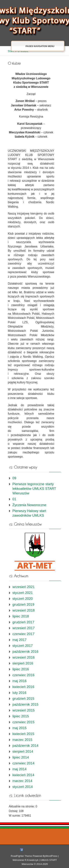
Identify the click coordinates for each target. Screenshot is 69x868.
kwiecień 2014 (23, 775)
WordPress (52, 856)
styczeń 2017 (23, 646)
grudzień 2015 (23, 699)
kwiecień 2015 (23, 734)
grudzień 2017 (23, 622)
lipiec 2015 (21, 716)
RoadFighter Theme (21, 856)
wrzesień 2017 (24, 628)
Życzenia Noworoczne (29, 505)
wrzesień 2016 (24, 657)
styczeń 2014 (23, 787)
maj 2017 (20, 640)
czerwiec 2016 (24, 675)
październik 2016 (26, 652)
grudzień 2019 (23, 604)
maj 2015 (20, 728)
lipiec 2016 (21, 669)
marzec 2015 (22, 740)
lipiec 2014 (21, 757)
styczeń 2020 (23, 599)
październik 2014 (26, 746)
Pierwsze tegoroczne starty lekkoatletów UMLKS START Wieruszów (34, 489)
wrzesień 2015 (24, 710)
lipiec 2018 (21, 616)
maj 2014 (20, 769)
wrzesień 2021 (24, 587)
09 (14, 478)
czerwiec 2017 (24, 634)
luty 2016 (20, 693)
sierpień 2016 (23, 663)
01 (14, 499)
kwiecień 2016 (23, 687)
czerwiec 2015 (24, 722)
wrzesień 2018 (24, 610)
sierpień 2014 (23, 751)
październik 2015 (26, 704)
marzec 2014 (22, 781)
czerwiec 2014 (24, 763)
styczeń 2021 (23, 593)
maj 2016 (20, 681)
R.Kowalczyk (31, 860)
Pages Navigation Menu (36, 46)
